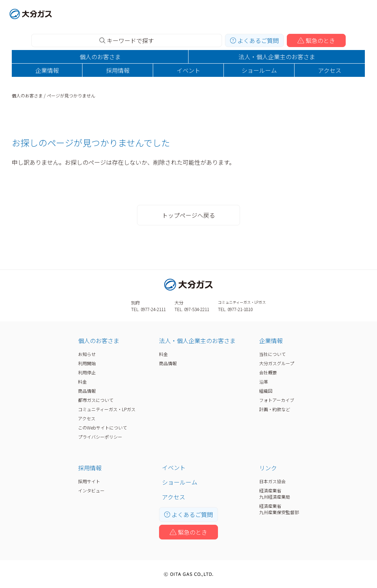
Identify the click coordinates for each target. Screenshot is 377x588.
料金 (82, 382)
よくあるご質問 (254, 40)
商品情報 (87, 391)
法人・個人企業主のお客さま (277, 57)
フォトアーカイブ (277, 400)
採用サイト (89, 481)
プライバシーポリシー (100, 437)
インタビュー (91, 490)
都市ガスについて (96, 400)
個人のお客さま (100, 57)
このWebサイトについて (103, 427)
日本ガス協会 (272, 481)
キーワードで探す (127, 40)
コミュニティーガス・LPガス (107, 409)
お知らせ (87, 354)
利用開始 (87, 363)
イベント (188, 70)
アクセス (330, 70)
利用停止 (87, 372)
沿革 (264, 382)
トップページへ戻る (188, 215)
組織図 (266, 391)
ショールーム (259, 70)
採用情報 (118, 70)
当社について (272, 354)
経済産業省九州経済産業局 (275, 493)
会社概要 (268, 372)
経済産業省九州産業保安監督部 (279, 509)
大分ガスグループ (277, 363)
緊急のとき (316, 40)
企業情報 (47, 70)
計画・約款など (275, 409)
